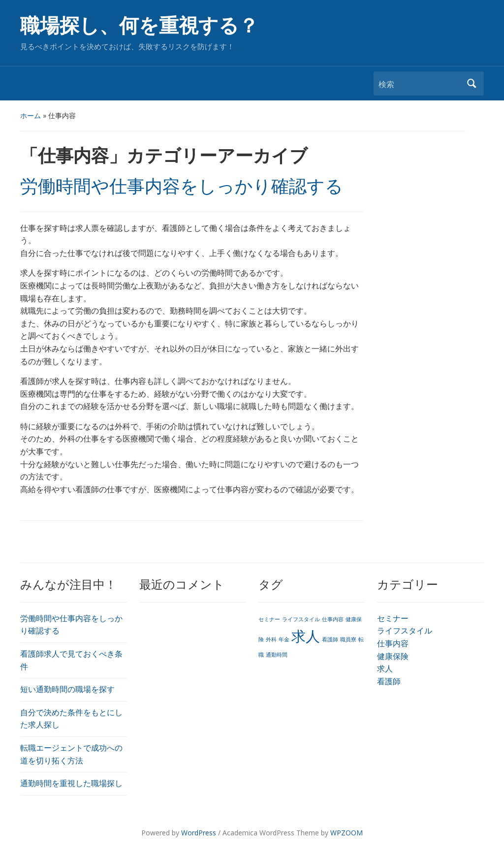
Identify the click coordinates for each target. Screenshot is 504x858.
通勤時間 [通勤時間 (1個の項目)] (277, 655)
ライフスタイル (405, 631)
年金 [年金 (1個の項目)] (284, 639)
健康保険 (393, 656)
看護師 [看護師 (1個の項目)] (330, 639)
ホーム (31, 115)
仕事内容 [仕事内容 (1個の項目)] (333, 619)
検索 (472, 83)
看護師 (389, 681)
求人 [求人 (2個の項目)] (306, 636)
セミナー (393, 618)
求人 (385, 668)
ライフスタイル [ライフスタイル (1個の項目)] (301, 619)
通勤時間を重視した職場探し (71, 783)
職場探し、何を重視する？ (139, 26)
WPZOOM (346, 833)
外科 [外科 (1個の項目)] (271, 639)
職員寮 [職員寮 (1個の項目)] (348, 639)
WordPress (199, 833)
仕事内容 (393, 643)
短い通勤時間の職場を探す (67, 689)
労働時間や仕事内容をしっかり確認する (182, 187)
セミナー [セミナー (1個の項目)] (269, 619)
